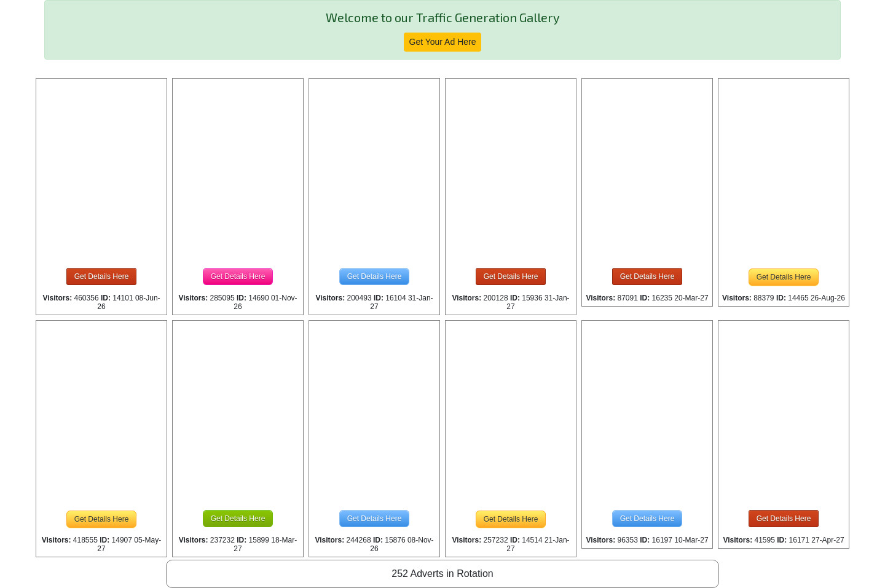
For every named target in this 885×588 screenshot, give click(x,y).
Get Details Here (102, 276)
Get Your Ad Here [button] (443, 42)
